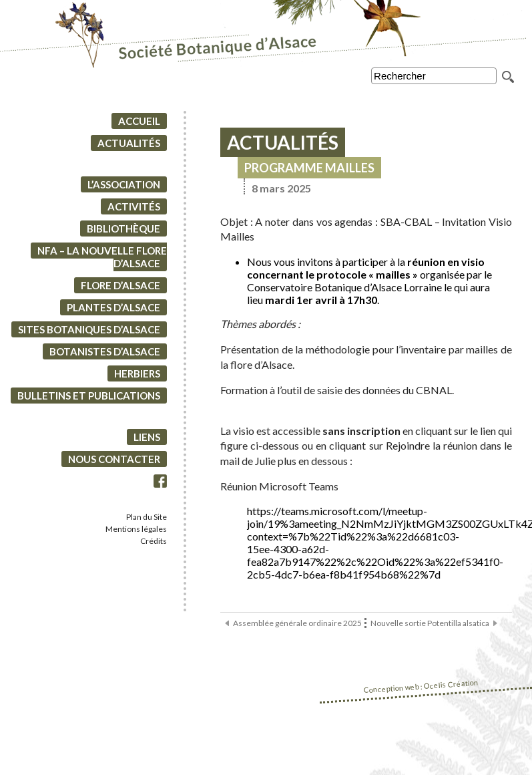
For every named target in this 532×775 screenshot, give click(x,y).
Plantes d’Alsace (113, 307)
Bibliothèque (123, 228)
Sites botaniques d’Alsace (89, 329)
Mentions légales (136, 529)
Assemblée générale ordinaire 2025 (297, 623)
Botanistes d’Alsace (105, 351)
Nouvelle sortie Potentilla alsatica (430, 623)
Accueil (139, 121)
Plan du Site (147, 517)
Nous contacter (114, 459)
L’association (124, 184)
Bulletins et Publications (89, 396)
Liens (147, 437)
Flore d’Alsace (120, 285)
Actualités (129, 143)
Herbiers (137, 373)
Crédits (154, 541)
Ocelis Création (451, 684)
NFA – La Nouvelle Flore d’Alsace (102, 257)
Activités (134, 206)
